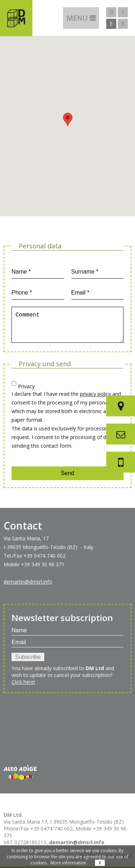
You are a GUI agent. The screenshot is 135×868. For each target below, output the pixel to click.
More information (68, 863)
